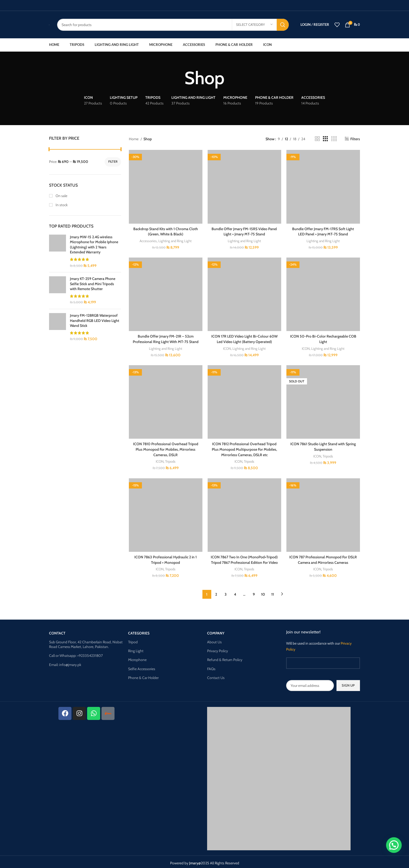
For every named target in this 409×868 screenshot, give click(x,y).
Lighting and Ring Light (175, 240)
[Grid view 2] (317, 139)
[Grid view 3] (325, 139)
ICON (227, 347)
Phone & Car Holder (143, 675)
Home (134, 139)
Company (216, 631)
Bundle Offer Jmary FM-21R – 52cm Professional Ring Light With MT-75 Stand (166, 338)
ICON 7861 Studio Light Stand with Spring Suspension (323, 445)
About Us (214, 640)
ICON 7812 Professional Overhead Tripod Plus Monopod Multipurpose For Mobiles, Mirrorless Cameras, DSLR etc (244, 448)
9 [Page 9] (254, 592)
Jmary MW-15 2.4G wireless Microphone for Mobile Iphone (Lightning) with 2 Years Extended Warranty (94, 245)
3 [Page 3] (226, 592)
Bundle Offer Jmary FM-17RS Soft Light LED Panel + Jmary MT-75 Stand (323, 231)
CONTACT (57, 631)
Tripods (170, 460)
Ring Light (136, 649)
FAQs (211, 667)
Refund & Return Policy (225, 657)
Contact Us (216, 675)
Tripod (133, 640)
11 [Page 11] (273, 592)
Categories (139, 631)
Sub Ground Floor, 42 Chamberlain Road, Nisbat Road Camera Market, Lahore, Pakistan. (86, 642)
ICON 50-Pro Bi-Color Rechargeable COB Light (323, 338)
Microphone (137, 657)
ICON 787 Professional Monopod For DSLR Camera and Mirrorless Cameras (323, 558)
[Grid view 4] (334, 139)
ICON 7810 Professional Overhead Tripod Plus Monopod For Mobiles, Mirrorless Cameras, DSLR (166, 448)
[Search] (173, 25)
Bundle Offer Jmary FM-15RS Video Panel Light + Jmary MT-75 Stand (244, 231)
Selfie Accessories (142, 667)
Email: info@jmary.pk (65, 662)
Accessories (148, 240)
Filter (113, 161)
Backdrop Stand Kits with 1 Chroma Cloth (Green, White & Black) (166, 231)
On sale (61, 196)
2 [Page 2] (216, 592)
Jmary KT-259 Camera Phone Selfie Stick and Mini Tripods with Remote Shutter (93, 284)
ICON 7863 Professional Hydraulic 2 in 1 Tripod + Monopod (166, 558)
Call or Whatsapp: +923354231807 (76, 653)
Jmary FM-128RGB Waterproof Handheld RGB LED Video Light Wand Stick (95, 320)
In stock (61, 205)
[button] (394, 845)
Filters (355, 139)
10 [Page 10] (263, 592)
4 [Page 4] (235, 592)
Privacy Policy (218, 649)
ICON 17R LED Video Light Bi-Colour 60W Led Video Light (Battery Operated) (244, 338)
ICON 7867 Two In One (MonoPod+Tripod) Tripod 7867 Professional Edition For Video (244, 558)
